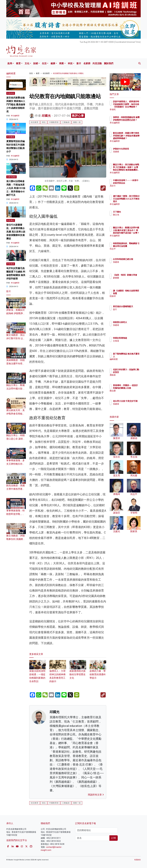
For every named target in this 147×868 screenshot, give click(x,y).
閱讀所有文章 (96, 795)
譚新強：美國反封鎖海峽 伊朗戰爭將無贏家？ (16, 313)
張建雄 (128, 265)
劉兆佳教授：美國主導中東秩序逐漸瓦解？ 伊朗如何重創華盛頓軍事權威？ (133, 138)
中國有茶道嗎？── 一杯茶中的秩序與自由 (133, 183)
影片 (79, 63)
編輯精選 (129, 359)
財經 (36, 63)
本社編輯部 (15, 116)
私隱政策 (138, 860)
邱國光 (46, 116)
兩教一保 (77, 122)
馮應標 (128, 154)
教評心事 (78, 116)
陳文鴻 (128, 215)
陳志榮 (128, 393)
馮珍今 (128, 188)
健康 (53, 63)
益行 (127, 312)
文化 (27, 63)
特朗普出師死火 (133, 322)
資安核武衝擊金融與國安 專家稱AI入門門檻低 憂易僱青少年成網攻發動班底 (16, 105)
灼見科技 (11, 93)
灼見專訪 (11, 220)
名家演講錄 (11, 177)
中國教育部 (54, 122)
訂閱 (114, 838)
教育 (18, 63)
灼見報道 (11, 137)
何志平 (128, 251)
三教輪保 (66, 122)
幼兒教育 (46, 73)
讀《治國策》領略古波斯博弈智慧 (133, 293)
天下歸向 (129, 212)
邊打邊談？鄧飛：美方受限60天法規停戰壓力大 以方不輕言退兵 (132, 201)
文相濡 (128, 341)
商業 (61, 63)
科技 (70, 63)
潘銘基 (128, 378)
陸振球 (128, 299)
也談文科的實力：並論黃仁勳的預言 (133, 372)
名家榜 (87, 63)
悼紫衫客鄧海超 (133, 338)
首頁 (31, 73)
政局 (10, 63)
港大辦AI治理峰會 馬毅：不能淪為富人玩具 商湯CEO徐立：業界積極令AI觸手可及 (16, 188)
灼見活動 (97, 63)
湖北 (44, 122)
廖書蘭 (128, 280)
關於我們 (109, 63)
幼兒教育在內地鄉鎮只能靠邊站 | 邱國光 (68, 73)
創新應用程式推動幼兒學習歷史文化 (78, 671)
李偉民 (128, 110)
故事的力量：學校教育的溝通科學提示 (98, 671)
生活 (44, 63)
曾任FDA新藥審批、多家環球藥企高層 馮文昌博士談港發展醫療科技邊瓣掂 (16, 232)
